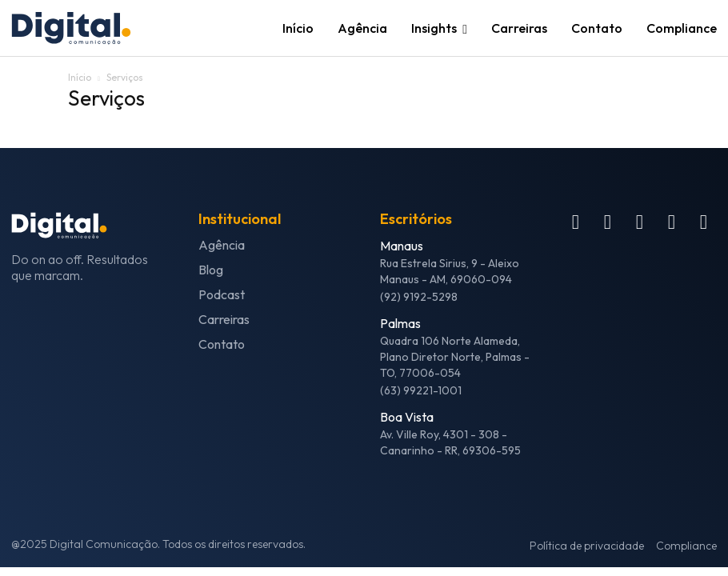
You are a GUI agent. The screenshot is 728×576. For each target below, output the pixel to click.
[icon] (576, 225)
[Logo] (91, 28)
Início (80, 77)
